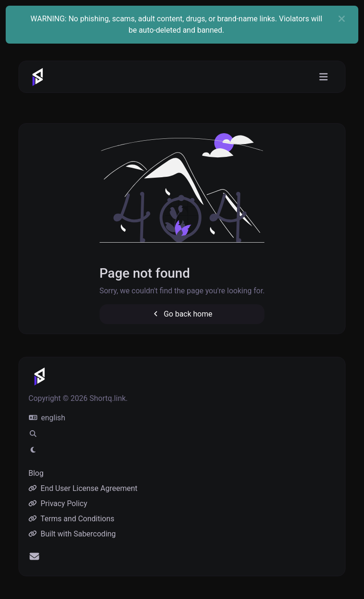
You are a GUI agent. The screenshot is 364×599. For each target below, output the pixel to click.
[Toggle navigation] (323, 77)
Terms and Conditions (71, 519)
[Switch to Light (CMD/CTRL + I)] (33, 450)
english (47, 418)
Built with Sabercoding (72, 534)
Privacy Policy (58, 504)
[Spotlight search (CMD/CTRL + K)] (33, 434)
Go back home (182, 314)
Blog (36, 473)
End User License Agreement (83, 488)
